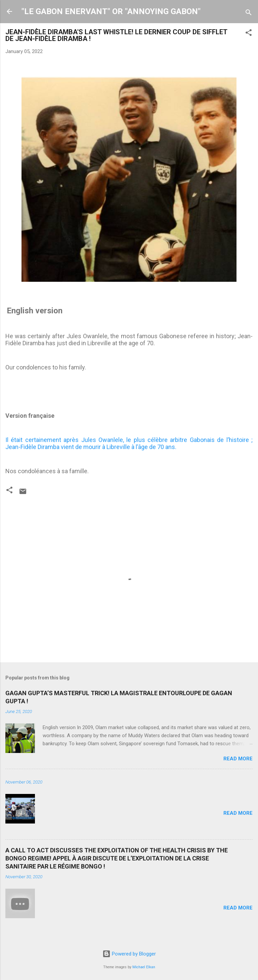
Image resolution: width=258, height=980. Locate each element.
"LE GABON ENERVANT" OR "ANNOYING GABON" (111, 11)
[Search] (249, 14)
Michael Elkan (144, 967)
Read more (238, 759)
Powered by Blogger (129, 954)
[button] (249, 34)
